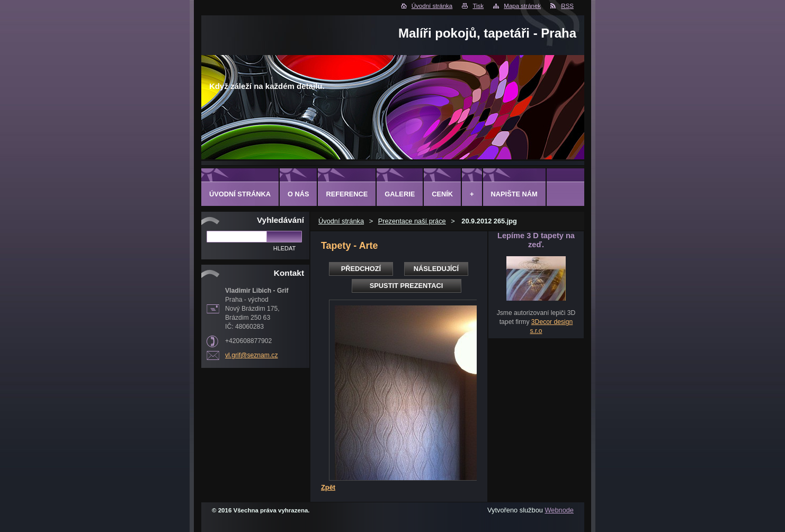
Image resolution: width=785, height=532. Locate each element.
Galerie (400, 194)
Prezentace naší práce (412, 221)
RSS (567, 6)
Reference (347, 194)
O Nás (298, 194)
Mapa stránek (522, 6)
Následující (436, 269)
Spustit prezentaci (406, 286)
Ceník (442, 194)
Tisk (478, 6)
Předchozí (361, 269)
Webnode (559, 510)
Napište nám (514, 194)
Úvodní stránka (432, 6)
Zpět (328, 487)
